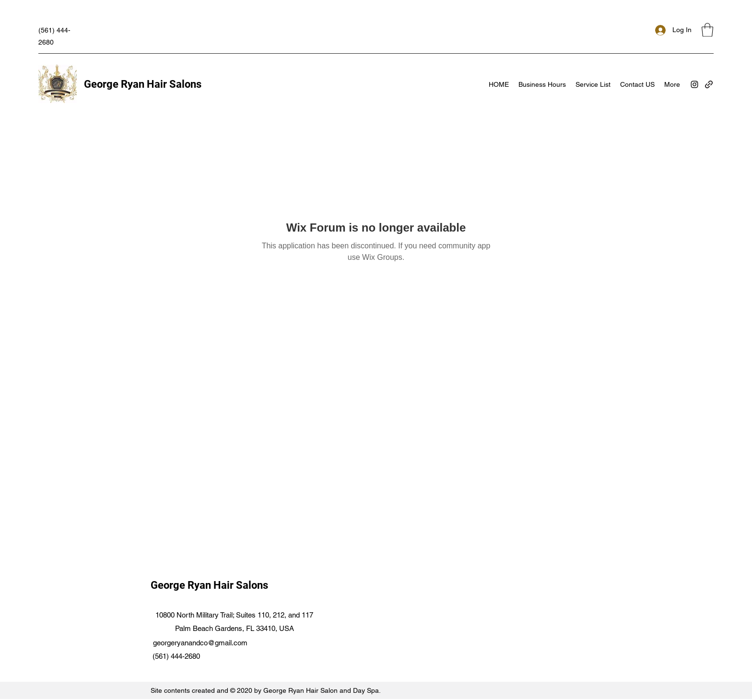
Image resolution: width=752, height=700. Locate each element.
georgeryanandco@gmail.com (200, 643)
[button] (707, 30)
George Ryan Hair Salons (143, 84)
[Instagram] (694, 84)
